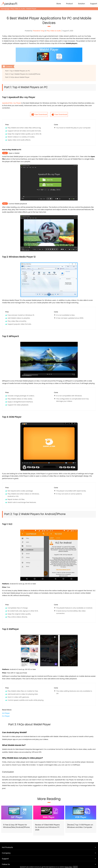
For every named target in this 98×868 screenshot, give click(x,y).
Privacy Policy (68, 867)
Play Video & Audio (18, 9)
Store (59, 4)
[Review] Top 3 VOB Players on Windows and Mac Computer (80, 826)
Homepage (5, 9)
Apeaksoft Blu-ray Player (11, 103)
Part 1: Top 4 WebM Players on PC (18, 71)
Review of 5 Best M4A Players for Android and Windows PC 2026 (47, 827)
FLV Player (6, 716)
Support (94, 4)
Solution (82, 4)
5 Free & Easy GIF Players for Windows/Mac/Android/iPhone (16, 826)
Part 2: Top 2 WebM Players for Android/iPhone (23, 74)
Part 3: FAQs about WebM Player (17, 77)
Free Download (41, 114)
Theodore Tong (38, 31)
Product (69, 4)
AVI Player (6, 713)
